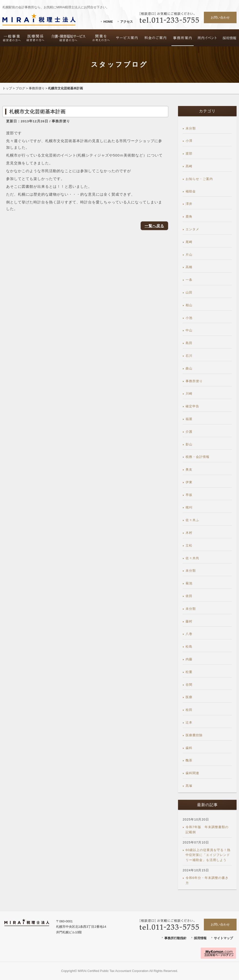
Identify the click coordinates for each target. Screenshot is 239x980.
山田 (189, 292)
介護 (189, 432)
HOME (108, 22)
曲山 (189, 368)
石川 (189, 356)
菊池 (189, 583)
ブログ (20, 88)
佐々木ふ (192, 520)
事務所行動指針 (175, 938)
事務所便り (37, 88)
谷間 (189, 685)
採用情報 (200, 938)
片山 (189, 255)
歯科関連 (192, 773)
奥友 (189, 469)
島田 (189, 343)
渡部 (189, 153)
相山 (189, 305)
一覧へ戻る (154, 226)
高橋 (189, 267)
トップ (7, 88)
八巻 (189, 634)
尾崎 (189, 242)
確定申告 (192, 406)
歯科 (189, 748)
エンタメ (192, 229)
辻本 (189, 722)
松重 (189, 672)
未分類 (191, 128)
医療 (189, 697)
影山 (189, 444)
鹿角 (189, 216)
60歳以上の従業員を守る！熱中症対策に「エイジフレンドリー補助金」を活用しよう (208, 855)
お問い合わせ (220, 17)
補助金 (191, 191)
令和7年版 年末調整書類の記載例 (207, 830)
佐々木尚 (192, 558)
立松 (189, 545)
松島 (189, 647)
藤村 (189, 621)
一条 (189, 280)
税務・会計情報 (198, 457)
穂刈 (189, 507)
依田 (189, 596)
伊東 (189, 482)
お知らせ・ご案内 (199, 179)
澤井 (189, 204)
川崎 (189, 394)
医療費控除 (194, 735)
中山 (189, 330)
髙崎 (189, 166)
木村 (189, 533)
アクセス (127, 22)
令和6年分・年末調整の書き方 (207, 880)
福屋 (189, 419)
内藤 (189, 659)
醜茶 (189, 760)
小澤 (189, 141)
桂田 (189, 710)
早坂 (189, 495)
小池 (189, 318)
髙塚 (189, 786)
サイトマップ (223, 938)
